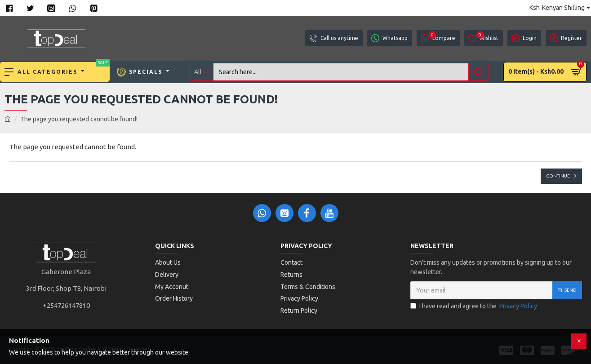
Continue (558, 176)
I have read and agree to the (474, 306)
